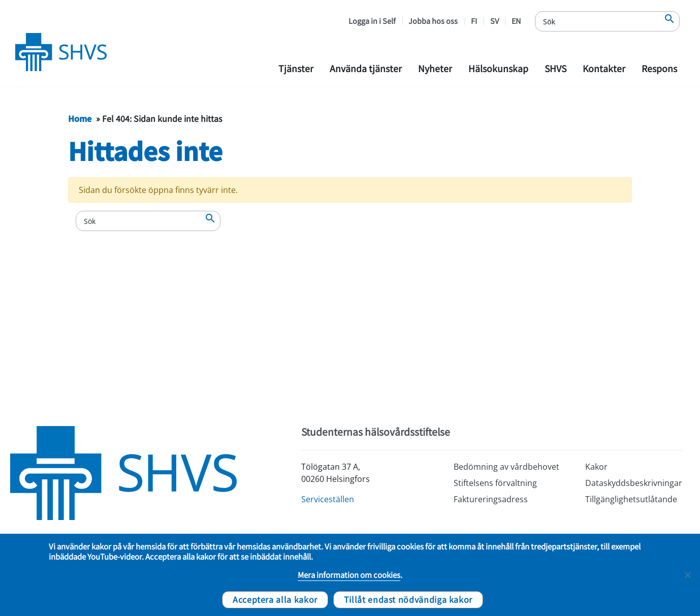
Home (80, 118)
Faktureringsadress (491, 499)
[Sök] (607, 21)
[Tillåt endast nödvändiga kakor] (687, 575)
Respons (659, 68)
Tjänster (296, 68)
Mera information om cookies (349, 575)
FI (474, 21)
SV (495, 21)
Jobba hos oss (433, 21)
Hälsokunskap (498, 68)
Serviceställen (328, 499)
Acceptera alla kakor (275, 599)
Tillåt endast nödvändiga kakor (408, 599)
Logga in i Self (372, 21)
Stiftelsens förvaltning (495, 483)
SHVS (555, 68)
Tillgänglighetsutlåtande (631, 499)
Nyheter (435, 68)
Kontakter (604, 68)
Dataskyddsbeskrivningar (634, 483)
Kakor (596, 467)
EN (516, 21)
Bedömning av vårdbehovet (506, 467)
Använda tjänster (366, 68)
